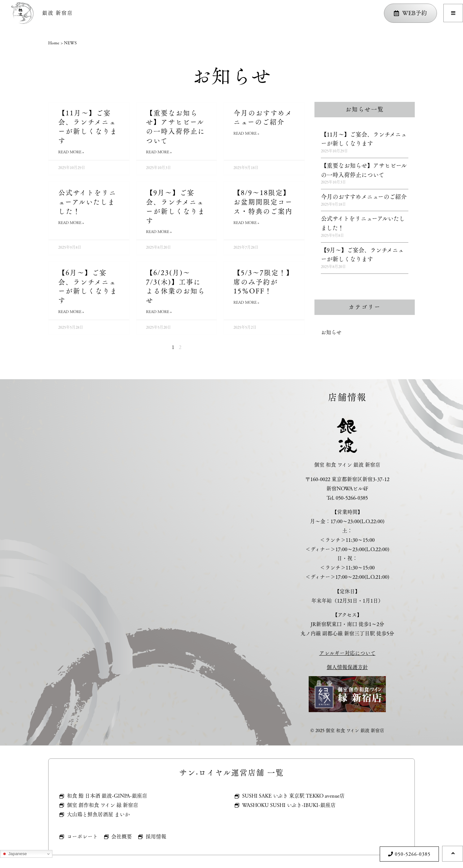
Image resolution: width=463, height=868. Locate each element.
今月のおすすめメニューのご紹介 (263, 118)
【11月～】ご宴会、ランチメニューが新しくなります (88, 127)
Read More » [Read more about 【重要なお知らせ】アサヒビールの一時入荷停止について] (159, 152)
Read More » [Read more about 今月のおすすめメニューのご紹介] (246, 133)
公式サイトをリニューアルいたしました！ (87, 202)
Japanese (14, 854)
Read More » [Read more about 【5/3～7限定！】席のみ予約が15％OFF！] (246, 302)
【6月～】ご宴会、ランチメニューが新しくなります (88, 286)
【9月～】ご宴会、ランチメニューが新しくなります (176, 206)
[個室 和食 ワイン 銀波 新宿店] (116, 562)
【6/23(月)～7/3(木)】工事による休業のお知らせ (176, 286)
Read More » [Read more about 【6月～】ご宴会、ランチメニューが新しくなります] (71, 312)
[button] (453, 13)
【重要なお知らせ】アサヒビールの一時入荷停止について (176, 127)
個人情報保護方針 (347, 667)
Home (54, 43)
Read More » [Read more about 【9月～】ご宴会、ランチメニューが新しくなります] (159, 232)
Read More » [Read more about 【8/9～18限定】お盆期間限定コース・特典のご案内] (246, 223)
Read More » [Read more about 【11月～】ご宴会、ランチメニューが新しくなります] (71, 152)
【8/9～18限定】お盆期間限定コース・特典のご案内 (263, 202)
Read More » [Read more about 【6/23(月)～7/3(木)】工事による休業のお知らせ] (159, 312)
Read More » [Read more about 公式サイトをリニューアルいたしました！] (71, 223)
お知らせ (331, 332)
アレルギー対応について (347, 653)
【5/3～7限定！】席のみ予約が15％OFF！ (263, 282)
